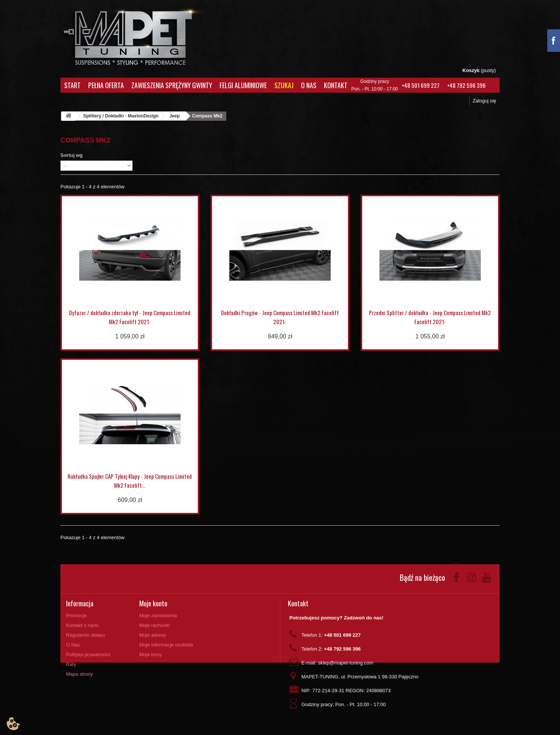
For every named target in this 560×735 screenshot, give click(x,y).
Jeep (174, 116)
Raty (71, 664)
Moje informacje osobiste (166, 645)
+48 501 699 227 (421, 85)
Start (72, 85)
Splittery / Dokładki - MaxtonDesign (121, 116)
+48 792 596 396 (466, 85)
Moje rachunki (154, 625)
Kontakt (336, 85)
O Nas (309, 85)
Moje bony (151, 655)
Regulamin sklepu (85, 635)
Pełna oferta (106, 85)
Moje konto (153, 603)
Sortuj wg (72, 155)
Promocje (76, 616)
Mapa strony (80, 674)
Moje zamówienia (158, 616)
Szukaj (284, 85)
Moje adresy (153, 635)
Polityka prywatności (88, 655)
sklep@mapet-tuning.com (346, 663)
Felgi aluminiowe (243, 85)
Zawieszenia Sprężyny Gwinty (172, 85)
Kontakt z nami (82, 625)
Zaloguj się (484, 101)
